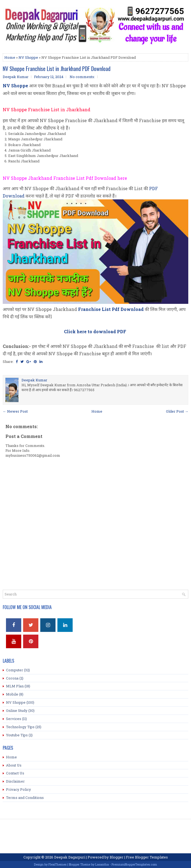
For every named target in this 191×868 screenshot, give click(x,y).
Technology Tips (20, 727)
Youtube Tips (17, 735)
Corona (12, 678)
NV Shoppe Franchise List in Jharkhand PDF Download (57, 69)
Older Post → (177, 411)
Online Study (17, 711)
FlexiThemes (57, 864)
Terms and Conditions (25, 798)
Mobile (12, 694)
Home (10, 57)
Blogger (117, 857)
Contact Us (15, 773)
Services (14, 719)
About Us (14, 765)
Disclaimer (15, 781)
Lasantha (102, 864)
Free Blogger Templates (147, 857)
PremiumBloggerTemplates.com (134, 864)
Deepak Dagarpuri (70, 857)
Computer (15, 670)
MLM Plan (15, 686)
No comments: (82, 77)
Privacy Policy (19, 789)
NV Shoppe (28, 57)
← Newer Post (15, 411)
